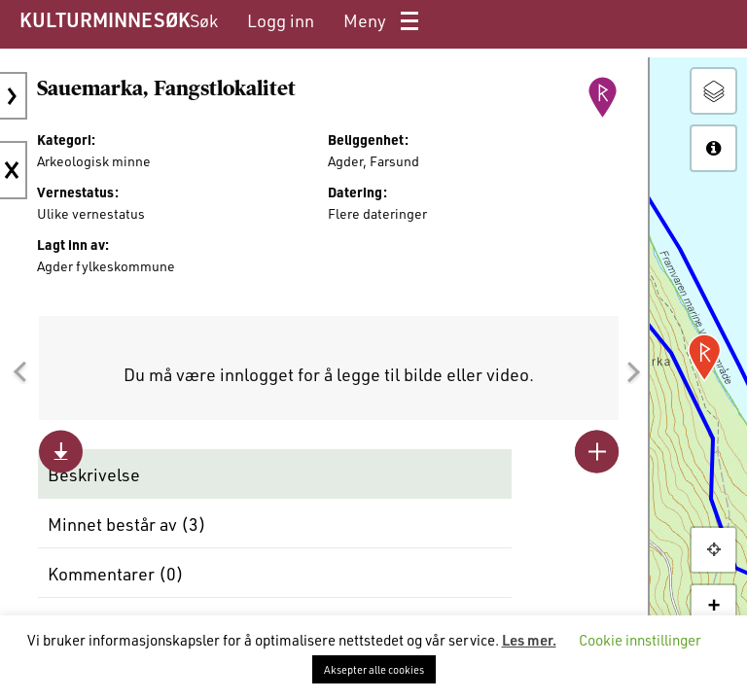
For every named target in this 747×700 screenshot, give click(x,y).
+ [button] (713, 607)
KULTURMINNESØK (105, 19)
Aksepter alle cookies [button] (374, 669)
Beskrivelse (94, 474)
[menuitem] (204, 21)
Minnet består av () (127, 524)
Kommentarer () (116, 574)
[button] (19, 372)
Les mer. (529, 640)
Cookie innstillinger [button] (640, 640)
